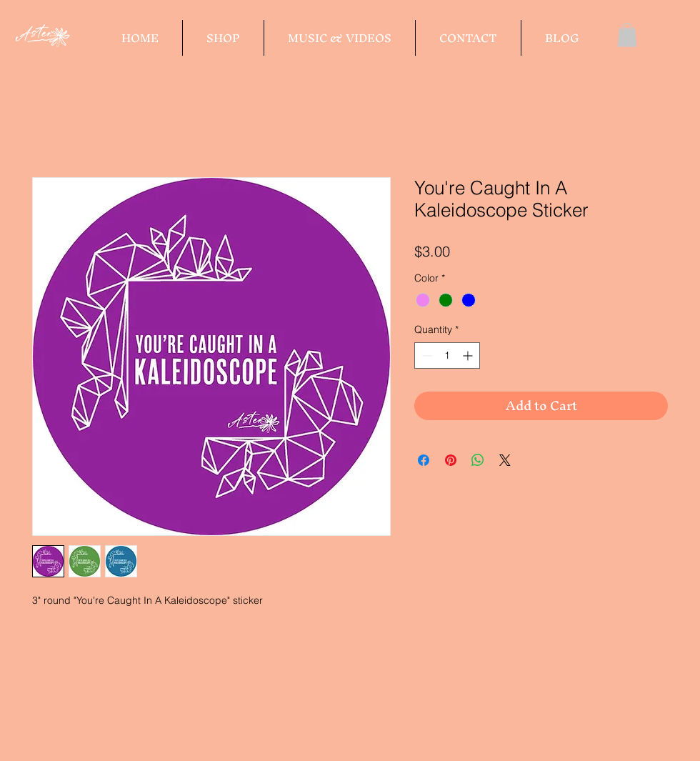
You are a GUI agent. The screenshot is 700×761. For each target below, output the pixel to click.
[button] (627, 35)
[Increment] (469, 355)
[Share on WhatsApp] (478, 460)
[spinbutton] (447, 355)
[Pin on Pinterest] (451, 460)
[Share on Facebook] (424, 460)
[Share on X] (505, 460)
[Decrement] (425, 355)
